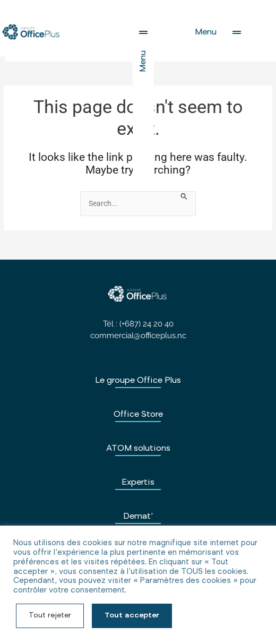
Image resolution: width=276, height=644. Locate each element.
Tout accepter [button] (132, 616)
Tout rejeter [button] (50, 616)
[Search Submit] (184, 197)
